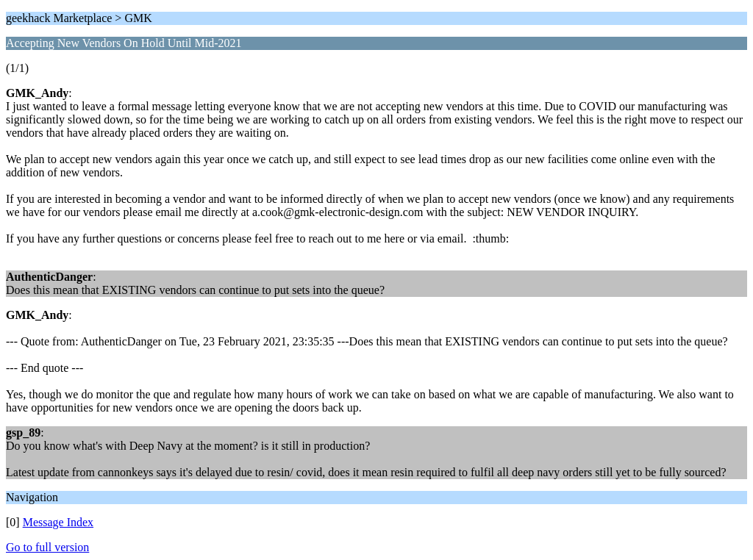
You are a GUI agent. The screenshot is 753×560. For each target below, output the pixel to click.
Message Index (58, 522)
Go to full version (47, 547)
